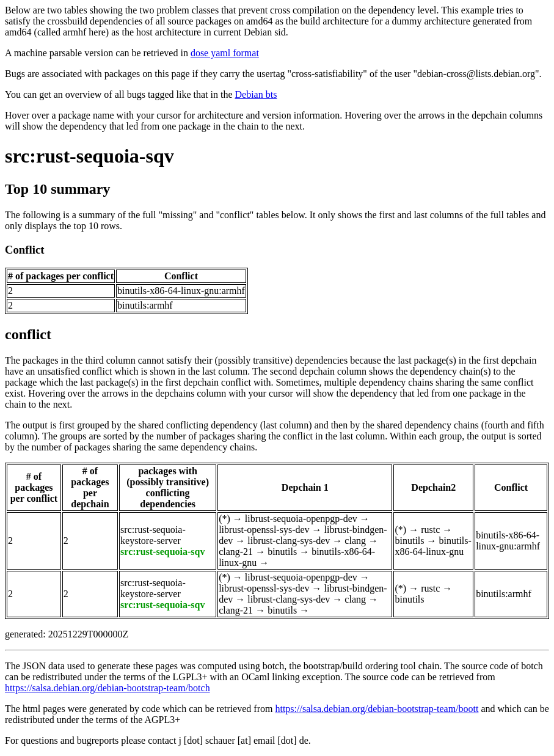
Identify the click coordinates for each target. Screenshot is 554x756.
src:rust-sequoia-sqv (89, 156)
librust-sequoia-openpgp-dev (301, 519)
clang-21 (236, 552)
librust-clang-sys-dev (289, 541)
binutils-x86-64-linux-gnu (433, 546)
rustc (430, 530)
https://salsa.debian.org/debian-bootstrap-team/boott (377, 709)
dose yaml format (225, 53)
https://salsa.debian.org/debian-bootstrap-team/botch (108, 688)
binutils (282, 552)
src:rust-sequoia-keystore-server (153, 535)
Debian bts (256, 94)
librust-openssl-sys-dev (264, 530)
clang (355, 541)
